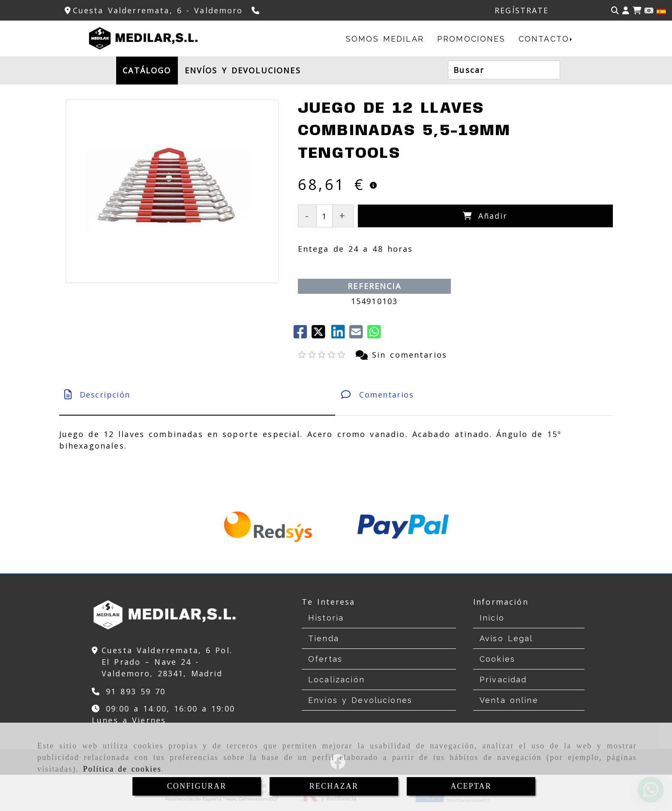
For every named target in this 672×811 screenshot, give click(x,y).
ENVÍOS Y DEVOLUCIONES (243, 70)
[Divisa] (649, 11)
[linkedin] (340, 335)
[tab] (197, 395)
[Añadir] (486, 216)
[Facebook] (303, 335)
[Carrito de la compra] (637, 11)
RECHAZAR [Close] (334, 786)
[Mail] (358, 335)
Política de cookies (122, 769)
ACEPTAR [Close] (471, 786)
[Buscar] (615, 11)
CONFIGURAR (197, 786)
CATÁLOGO (147, 70)
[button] (626, 11)
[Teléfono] (256, 10)
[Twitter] (321, 335)
